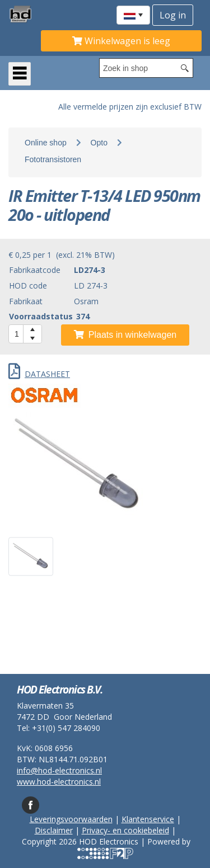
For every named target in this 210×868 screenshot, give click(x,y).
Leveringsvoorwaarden (71, 819)
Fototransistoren (53, 159)
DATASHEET (39, 374)
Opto (99, 143)
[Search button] (185, 68)
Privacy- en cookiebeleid (125, 830)
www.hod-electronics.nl (59, 782)
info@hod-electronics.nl (59, 770)
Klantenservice (148, 819)
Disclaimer (54, 830)
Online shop (46, 143)
